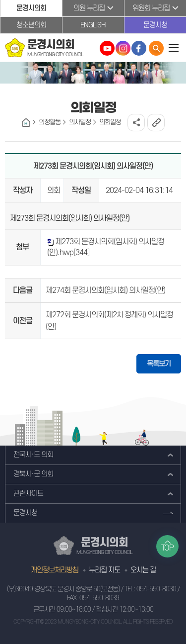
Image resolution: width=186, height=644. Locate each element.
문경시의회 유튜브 (107, 48)
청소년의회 (31, 25)
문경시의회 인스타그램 (123, 48)
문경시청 (155, 25)
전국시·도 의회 (33, 455)
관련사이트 (28, 494)
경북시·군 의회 (33, 474)
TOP (167, 548)
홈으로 (26, 123)
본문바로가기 (0, 0)
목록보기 (159, 364)
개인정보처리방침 (55, 570)
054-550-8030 (156, 589)
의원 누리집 (89, 8)
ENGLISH (93, 25)
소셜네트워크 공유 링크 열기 (136, 123)
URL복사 (156, 123)
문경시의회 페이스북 (139, 48)
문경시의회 (31, 8)
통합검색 (156, 48)
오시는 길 (143, 570)
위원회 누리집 (151, 8)
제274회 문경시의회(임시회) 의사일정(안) (105, 290)
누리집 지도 (104, 570)
